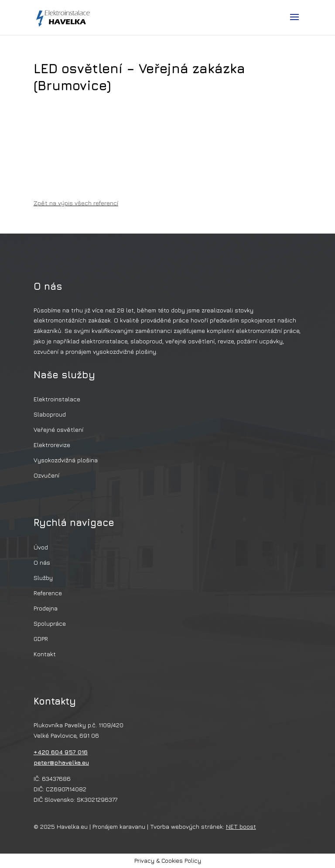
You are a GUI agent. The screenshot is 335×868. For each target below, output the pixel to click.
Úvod (41, 547)
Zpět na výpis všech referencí (76, 203)
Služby (43, 578)
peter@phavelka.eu (61, 762)
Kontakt (45, 654)
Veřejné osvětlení (58, 429)
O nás (42, 562)
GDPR (41, 639)
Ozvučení (46, 475)
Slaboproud (50, 414)
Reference (48, 593)
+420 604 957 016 (61, 752)
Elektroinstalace (57, 399)
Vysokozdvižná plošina (66, 460)
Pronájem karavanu (119, 826)
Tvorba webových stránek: (203, 826)
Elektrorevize (52, 445)
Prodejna (46, 608)
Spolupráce (50, 623)
